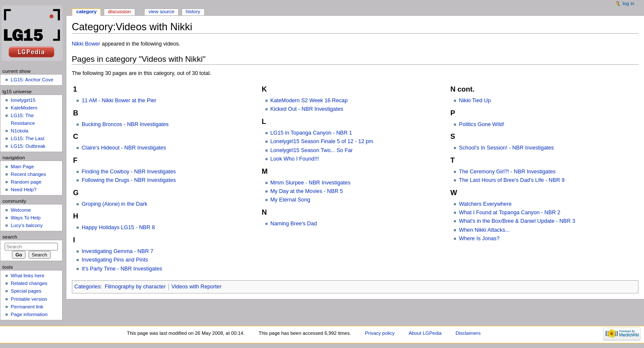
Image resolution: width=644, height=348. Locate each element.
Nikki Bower (86, 44)
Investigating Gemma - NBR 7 (118, 251)
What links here (27, 276)
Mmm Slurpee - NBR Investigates (311, 183)
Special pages (26, 291)
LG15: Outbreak (28, 146)
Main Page (22, 167)
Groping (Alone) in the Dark (114, 204)
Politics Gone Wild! (482, 124)
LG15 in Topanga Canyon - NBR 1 (311, 133)
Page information (29, 314)
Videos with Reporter (197, 287)
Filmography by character (135, 287)
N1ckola (19, 131)
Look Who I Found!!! (295, 159)
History (193, 12)
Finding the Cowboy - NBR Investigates (129, 172)
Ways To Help (26, 218)
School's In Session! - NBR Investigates (506, 148)
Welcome (21, 210)
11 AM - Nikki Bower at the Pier (119, 101)
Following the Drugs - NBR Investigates (129, 180)
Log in (628, 3)
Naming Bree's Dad (294, 224)
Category (86, 12)
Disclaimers (468, 333)
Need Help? (24, 190)
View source (161, 12)
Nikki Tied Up (475, 101)
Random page (26, 182)
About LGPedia (425, 333)
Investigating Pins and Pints (115, 260)
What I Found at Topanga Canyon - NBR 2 (510, 213)
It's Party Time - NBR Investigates (122, 269)
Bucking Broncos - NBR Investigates (125, 124)
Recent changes (28, 174)
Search (10, 237)
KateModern (24, 108)
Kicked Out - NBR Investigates (307, 109)
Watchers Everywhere (485, 204)
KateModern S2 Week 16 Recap (309, 101)
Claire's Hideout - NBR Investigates (124, 148)
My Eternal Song (291, 200)
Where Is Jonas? (479, 239)
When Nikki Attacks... (484, 230)
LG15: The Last (27, 138)
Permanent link (27, 307)
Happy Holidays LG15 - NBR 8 (118, 227)
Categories (87, 287)
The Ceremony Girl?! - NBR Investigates (507, 172)
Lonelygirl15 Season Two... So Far (312, 150)
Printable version (29, 299)
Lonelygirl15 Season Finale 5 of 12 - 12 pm (322, 141)
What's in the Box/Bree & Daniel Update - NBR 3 (517, 221)
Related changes (29, 283)
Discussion (119, 12)
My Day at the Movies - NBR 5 (307, 191)
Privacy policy (380, 333)
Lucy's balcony (27, 225)
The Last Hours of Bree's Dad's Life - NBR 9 (512, 180)
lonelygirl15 (23, 100)
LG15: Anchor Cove (32, 80)
